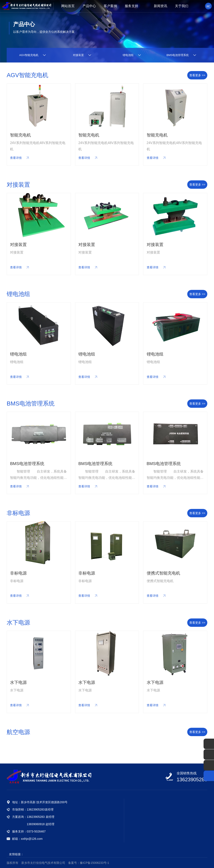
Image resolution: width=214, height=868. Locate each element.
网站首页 (68, 6)
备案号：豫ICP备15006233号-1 (89, 863)
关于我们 (182, 6)
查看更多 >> (197, 75)
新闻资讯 (160, 6)
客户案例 (110, 6)
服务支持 (131, 6)
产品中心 (89, 6)
